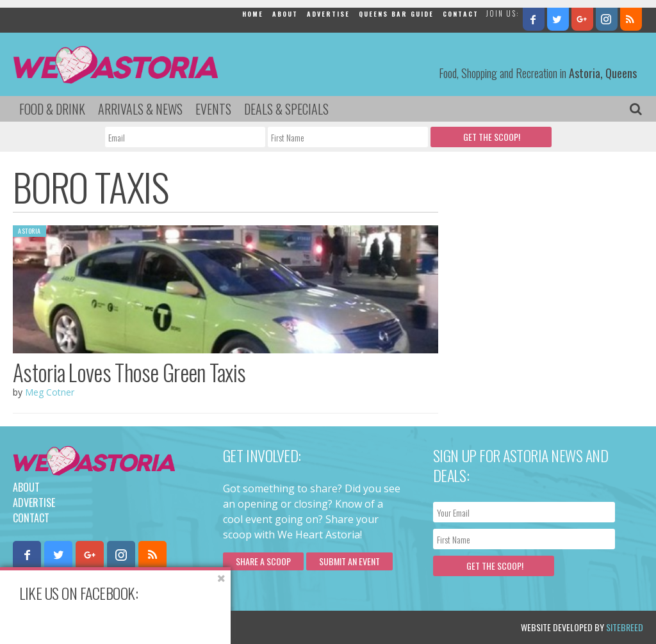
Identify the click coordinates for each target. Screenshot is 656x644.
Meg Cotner (50, 392)
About (285, 14)
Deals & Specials (286, 109)
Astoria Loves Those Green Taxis (129, 372)
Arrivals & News (140, 109)
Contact (461, 14)
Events (213, 109)
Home (253, 14)
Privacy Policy (143, 627)
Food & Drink (52, 109)
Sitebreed (625, 627)
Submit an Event (349, 561)
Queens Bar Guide (396, 14)
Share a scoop (263, 561)
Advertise (328, 14)
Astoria (29, 231)
